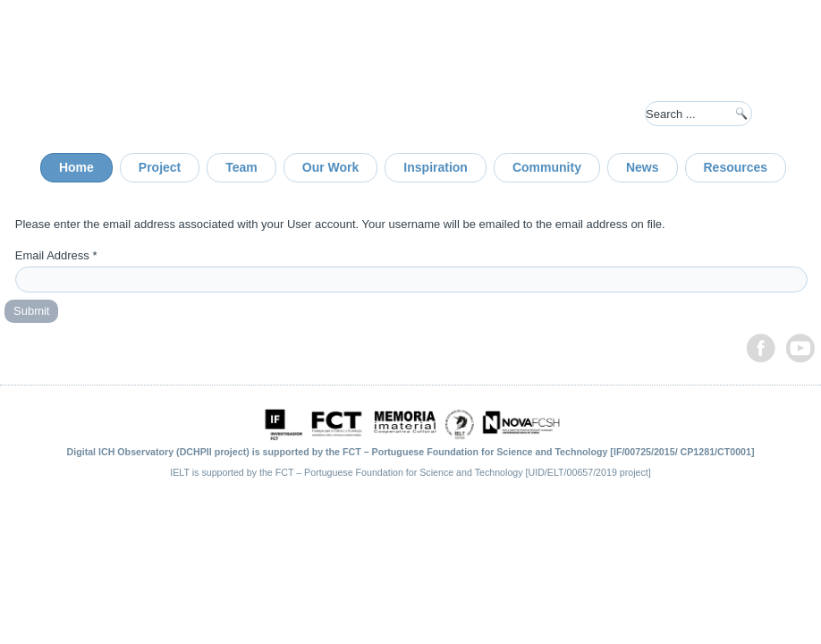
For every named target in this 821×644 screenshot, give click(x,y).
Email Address (56, 255)
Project (160, 167)
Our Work (331, 167)
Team (241, 167)
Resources (736, 167)
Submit (31, 311)
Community (547, 167)
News (643, 167)
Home (76, 167)
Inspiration (436, 167)
